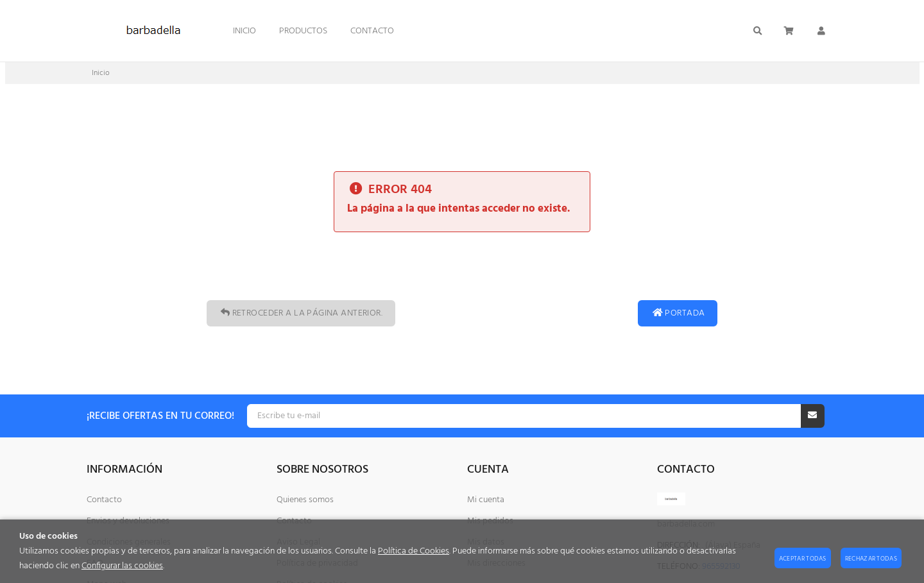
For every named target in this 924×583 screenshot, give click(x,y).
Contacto (104, 500)
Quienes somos (305, 500)
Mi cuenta (486, 500)
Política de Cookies (414, 551)
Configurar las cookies (122, 566)
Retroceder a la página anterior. (301, 313)
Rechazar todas (871, 559)
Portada (678, 313)
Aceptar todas (803, 559)
